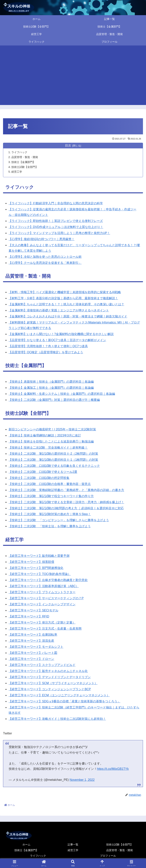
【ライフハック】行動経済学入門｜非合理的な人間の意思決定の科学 (56, 203)
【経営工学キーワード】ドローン (31, 659)
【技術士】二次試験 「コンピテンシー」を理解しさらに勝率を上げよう (59, 520)
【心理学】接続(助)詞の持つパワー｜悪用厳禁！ (42, 239)
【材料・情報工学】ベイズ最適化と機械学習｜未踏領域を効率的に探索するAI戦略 (65, 292)
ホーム (26, 845)
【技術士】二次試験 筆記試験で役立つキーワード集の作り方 (51, 496)
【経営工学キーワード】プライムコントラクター (42, 592)
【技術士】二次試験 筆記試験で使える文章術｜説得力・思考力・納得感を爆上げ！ (66, 502)
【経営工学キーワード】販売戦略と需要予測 (39, 556)
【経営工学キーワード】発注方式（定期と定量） (42, 623)
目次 (68, 145)
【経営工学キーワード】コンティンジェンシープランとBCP (50, 689)
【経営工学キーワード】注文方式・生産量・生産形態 (45, 629)
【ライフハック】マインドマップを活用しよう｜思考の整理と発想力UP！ (59, 233)
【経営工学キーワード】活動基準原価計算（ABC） (44, 586)
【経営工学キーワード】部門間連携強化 (36, 568)
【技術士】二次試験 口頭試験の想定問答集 (39, 478)
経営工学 (17, 172)
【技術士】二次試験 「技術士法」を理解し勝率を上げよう (50, 526)
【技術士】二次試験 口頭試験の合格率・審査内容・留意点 (50, 484)
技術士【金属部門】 (23, 162)
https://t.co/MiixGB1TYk (113, 769)
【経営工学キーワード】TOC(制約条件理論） (40, 574)
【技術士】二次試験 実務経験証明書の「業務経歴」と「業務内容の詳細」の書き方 (66, 490)
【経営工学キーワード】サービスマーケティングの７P (46, 598)
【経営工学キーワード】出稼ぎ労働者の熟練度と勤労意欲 (48, 580)
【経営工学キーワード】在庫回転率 (33, 635)
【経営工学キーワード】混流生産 (31, 641)
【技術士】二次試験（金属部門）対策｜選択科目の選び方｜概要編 (54, 400)
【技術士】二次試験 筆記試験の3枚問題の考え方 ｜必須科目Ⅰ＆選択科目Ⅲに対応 (66, 508)
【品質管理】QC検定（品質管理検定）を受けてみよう (46, 352)
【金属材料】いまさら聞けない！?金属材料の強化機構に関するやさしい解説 (61, 334)
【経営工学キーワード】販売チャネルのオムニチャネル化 (48, 671)
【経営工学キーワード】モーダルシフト (36, 647)
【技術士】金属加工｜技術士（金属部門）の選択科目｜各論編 (51, 388)
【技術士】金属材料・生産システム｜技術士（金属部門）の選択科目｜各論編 (62, 394)
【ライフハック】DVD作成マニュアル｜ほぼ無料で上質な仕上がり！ (56, 227)
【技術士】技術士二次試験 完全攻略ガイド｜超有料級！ (48, 448)
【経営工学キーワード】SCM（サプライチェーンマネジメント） (53, 683)
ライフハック (19, 152)
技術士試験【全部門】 (25, 167)
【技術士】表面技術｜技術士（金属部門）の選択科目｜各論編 (51, 382)
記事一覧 (73, 845)
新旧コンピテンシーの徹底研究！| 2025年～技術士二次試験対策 (52, 430)
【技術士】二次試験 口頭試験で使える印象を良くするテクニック (54, 466)
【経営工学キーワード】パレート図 (33, 653)
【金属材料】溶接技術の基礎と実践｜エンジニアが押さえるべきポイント (59, 311)
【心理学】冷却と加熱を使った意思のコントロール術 (45, 257)
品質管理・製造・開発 (25, 157)
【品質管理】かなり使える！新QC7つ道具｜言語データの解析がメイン (57, 340)
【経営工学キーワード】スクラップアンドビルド (42, 665)
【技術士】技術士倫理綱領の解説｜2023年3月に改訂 (45, 436)
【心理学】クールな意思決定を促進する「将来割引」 (45, 263)
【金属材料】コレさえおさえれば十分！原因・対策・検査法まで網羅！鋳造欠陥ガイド (68, 317)
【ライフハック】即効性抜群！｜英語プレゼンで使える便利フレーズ (56, 221)
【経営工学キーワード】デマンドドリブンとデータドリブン (50, 677)
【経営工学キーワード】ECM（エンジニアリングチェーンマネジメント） (59, 695)
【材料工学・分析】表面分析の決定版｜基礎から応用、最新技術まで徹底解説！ (63, 298)
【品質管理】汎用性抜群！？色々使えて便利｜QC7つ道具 (48, 346)
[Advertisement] (73, 77)
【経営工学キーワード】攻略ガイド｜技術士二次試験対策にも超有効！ (57, 719)
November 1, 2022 (82, 780)
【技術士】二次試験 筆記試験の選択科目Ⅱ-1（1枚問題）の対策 (53, 460)
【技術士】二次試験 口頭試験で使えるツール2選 (43, 472)
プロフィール (108, 856)
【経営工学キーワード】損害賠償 (31, 562)
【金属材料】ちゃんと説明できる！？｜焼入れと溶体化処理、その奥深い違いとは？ (66, 304)
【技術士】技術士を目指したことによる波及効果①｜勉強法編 (51, 442)
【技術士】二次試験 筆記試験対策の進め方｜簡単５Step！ (50, 514)
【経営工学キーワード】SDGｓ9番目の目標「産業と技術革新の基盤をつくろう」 (64, 702)
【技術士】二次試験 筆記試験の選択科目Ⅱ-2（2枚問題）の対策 (53, 454)
